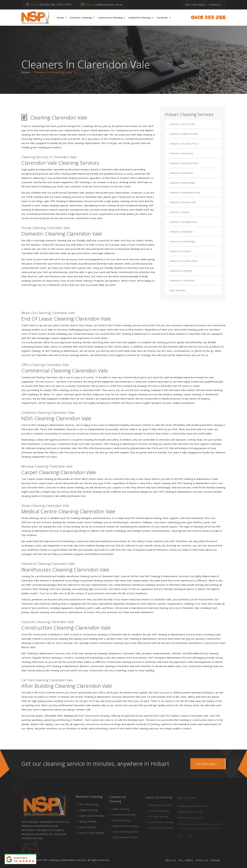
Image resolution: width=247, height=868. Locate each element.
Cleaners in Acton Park (182, 124)
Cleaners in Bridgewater (184, 222)
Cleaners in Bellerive (181, 173)
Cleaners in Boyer (180, 212)
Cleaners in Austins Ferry (184, 144)
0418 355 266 (47, 5)
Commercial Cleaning (110, 18)
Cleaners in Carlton (180, 251)
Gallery (189, 860)
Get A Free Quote (195, 5)
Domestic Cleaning (81, 18)
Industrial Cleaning (140, 18)
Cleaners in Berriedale (182, 183)
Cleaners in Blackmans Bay (185, 192)
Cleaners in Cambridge (182, 241)
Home (60, 18)
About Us (171, 860)
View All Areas (178, 290)
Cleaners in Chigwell (181, 271)
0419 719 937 (64, 5)
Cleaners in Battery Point (184, 163)
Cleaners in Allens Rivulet (184, 134)
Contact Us (215, 5)
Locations (162, 18)
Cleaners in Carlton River (184, 261)
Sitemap (215, 860)
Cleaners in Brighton (181, 232)
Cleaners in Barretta (181, 153)
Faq (181, 860)
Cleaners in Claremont (182, 280)
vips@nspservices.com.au (109, 5)
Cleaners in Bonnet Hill (183, 202)
